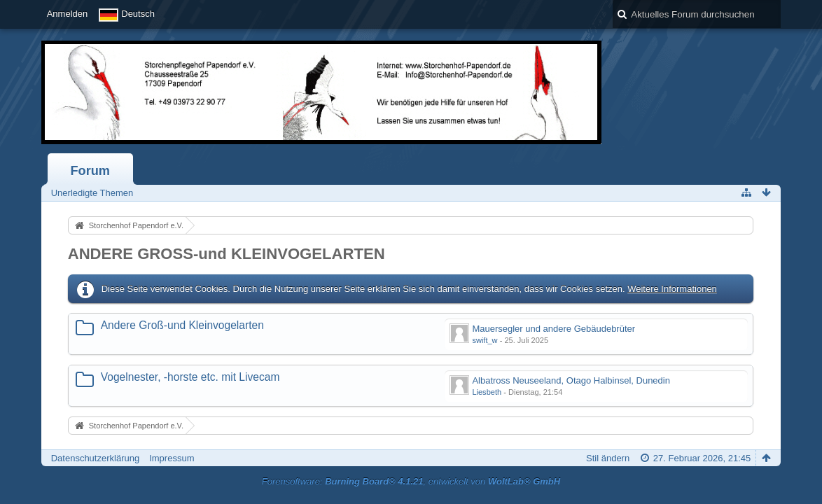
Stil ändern (608, 458)
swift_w (485, 340)
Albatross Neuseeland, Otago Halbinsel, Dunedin (571, 380)
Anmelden (68, 14)
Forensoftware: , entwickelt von (411, 481)
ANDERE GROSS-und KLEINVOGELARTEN (227, 254)
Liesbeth (487, 392)
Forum (90, 171)
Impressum (172, 458)
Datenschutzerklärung (95, 458)
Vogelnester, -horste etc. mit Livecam (190, 377)
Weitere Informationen (672, 289)
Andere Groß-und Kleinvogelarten (182, 325)
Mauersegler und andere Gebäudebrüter (553, 329)
